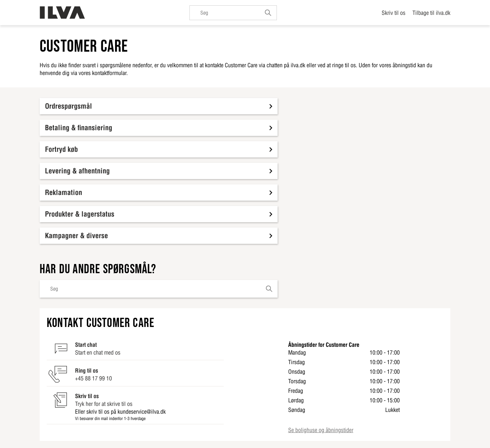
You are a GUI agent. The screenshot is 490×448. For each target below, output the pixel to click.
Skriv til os (394, 13)
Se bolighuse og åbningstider (321, 430)
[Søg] (233, 13)
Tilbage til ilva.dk (431, 13)
